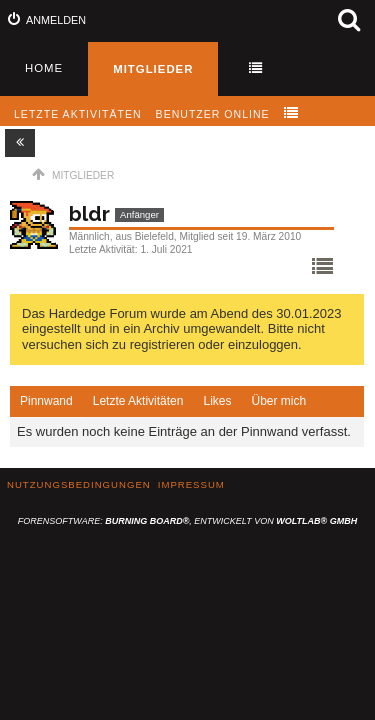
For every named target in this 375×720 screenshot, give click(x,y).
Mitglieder (153, 69)
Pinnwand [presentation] (46, 401)
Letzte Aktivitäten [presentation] (138, 401)
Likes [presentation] (217, 401)
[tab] (46, 402)
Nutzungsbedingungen (79, 484)
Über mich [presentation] (278, 401)
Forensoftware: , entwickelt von (187, 521)
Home (44, 68)
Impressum (191, 484)
